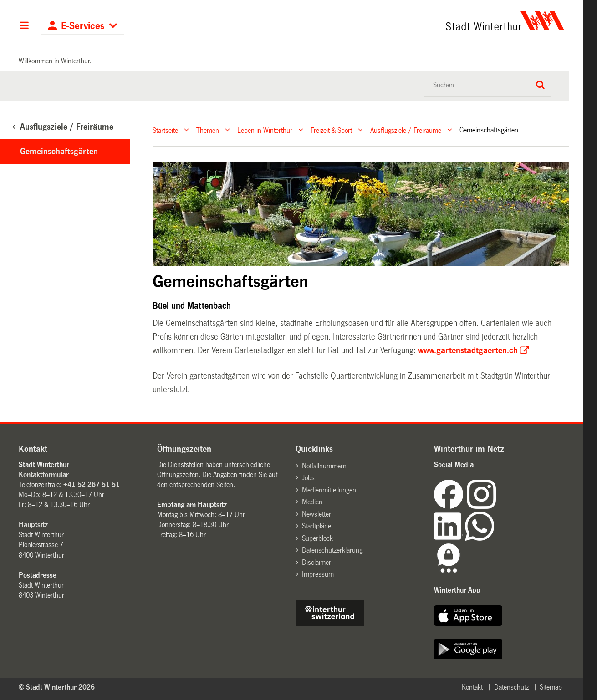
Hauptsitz (33, 525)
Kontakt (472, 687)
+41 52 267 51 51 (92, 484)
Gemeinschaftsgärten (59, 152)
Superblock (317, 538)
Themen (208, 130)
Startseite (165, 130)
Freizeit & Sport (331, 130)
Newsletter (316, 514)
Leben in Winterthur (265, 130)
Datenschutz (511, 687)
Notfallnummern (324, 466)
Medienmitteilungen (329, 490)
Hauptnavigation (24, 26)
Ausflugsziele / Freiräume (406, 130)
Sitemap (551, 687)
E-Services (83, 26)
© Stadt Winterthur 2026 (57, 687)
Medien (312, 502)
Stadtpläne (316, 526)
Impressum (318, 574)
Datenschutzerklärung (332, 550)
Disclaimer (316, 562)
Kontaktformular (44, 474)
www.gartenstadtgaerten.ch (468, 350)
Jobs (308, 478)
